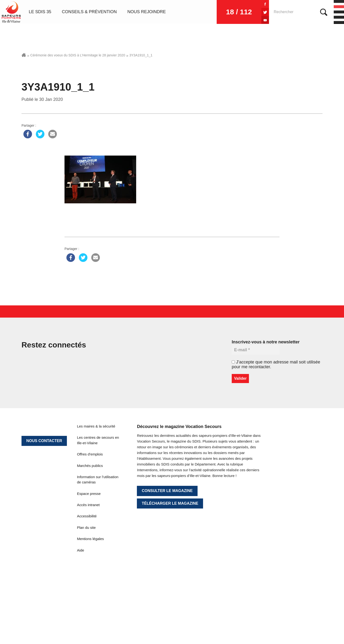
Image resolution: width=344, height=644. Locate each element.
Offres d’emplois (90, 454)
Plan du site (86, 528)
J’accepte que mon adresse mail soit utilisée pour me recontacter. (276, 364)
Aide (81, 550)
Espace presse (89, 494)
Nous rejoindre (147, 12)
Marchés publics (90, 466)
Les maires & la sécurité (96, 426)
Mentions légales (90, 539)
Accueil (24, 55)
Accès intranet (88, 505)
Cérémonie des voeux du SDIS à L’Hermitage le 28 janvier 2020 (78, 55)
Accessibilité (87, 516)
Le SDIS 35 (40, 12)
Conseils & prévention (89, 12)
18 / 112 (237, 12)
